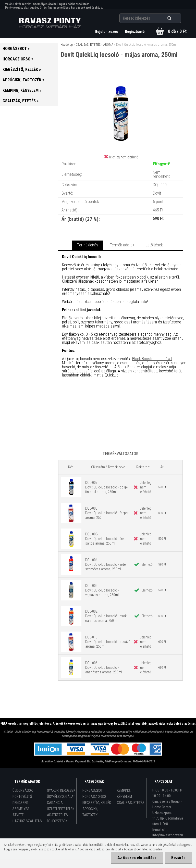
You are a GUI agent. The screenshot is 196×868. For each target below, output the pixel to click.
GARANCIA (55, 803)
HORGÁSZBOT (93, 790)
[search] (176, 18)
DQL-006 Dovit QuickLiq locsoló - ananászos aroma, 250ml (104, 668)
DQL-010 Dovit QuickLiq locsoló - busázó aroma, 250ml (108, 642)
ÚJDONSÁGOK (23, 790)
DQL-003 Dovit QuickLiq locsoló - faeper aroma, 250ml (107, 513)
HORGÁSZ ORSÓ (94, 797)
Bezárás (178, 858)
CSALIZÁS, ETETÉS (88, 45)
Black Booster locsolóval (152, 359)
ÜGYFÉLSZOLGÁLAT (61, 797)
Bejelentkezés (107, 32)
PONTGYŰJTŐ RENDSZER (22, 800)
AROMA (108, 45)
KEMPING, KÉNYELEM (124, 794)
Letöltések (154, 245)
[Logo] (50, 23)
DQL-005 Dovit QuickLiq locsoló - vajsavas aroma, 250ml (102, 590)
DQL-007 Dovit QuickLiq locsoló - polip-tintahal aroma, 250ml (107, 487)
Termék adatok (122, 245)
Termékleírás (88, 245)
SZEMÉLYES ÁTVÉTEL (21, 812)
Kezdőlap (67, 45)
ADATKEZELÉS (57, 815)
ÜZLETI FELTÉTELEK (61, 809)
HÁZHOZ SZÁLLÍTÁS (27, 821)
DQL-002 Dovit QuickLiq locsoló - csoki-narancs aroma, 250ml (107, 616)
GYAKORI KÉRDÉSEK (61, 790)
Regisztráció (135, 32)
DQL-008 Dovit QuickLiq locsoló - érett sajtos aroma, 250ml (106, 539)
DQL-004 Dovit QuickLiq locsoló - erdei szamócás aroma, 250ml (106, 564)
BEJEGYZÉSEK (57, 821)
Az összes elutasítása (137, 858)
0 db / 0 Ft (177, 31)
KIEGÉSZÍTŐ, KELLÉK (97, 803)
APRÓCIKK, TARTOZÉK (90, 812)
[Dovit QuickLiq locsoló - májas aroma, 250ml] (120, 79)
